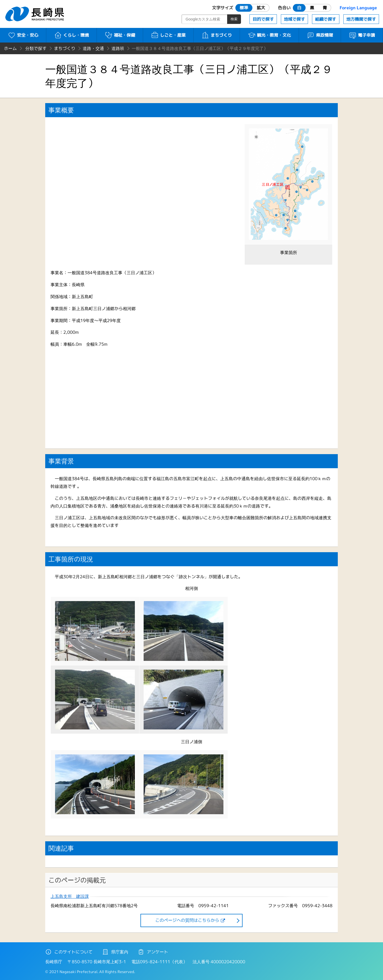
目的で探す (263, 19)
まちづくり (217, 35)
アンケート (153, 952)
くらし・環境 (71, 35)
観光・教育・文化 (269, 35)
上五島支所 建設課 (70, 896)
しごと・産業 (168, 35)
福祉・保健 (120, 35)
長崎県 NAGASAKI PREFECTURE (35, 14)
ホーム (10, 48)
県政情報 (320, 35)
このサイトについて (69, 952)
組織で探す (326, 19)
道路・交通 (93, 48)
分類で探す (36, 48)
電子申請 (362, 35)
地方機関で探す (361, 19)
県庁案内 (115, 952)
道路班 (118, 48)
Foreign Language (358, 8)
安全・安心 (23, 35)
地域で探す (294, 19)
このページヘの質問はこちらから (187, 920)
